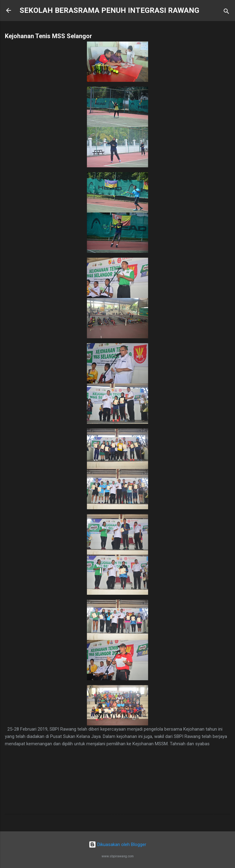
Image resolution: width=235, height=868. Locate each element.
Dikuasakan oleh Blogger (117, 844)
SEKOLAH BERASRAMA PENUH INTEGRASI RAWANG (109, 10)
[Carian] (226, 12)
